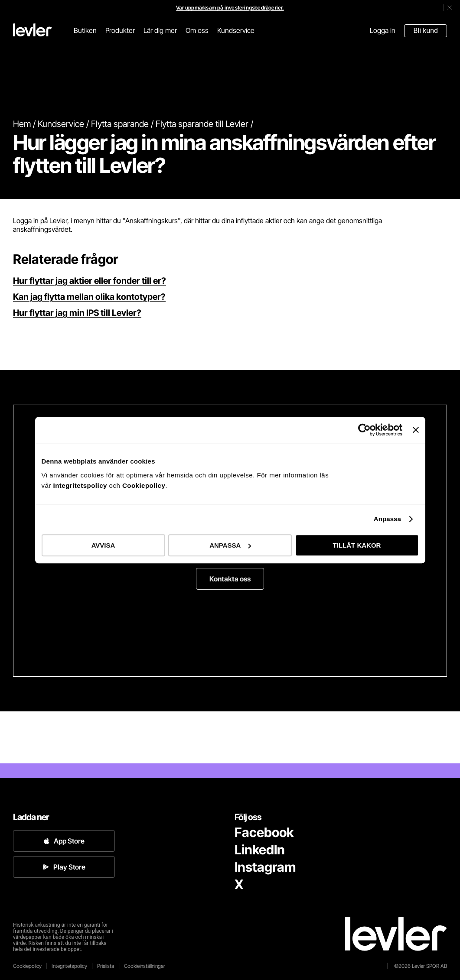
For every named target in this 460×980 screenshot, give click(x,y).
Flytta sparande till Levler (202, 124)
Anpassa (387, 519)
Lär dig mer (160, 30)
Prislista (106, 966)
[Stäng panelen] (416, 430)
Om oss (197, 30)
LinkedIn (260, 850)
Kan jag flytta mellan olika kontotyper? (89, 297)
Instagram (265, 867)
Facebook (264, 832)
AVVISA (103, 545)
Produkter (120, 30)
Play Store (64, 867)
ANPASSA (230, 545)
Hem (22, 124)
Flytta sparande (120, 124)
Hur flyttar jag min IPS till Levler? (77, 313)
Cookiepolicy (144, 485)
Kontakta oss (230, 579)
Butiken (85, 30)
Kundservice (236, 30)
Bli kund (426, 31)
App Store (64, 841)
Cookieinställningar (145, 966)
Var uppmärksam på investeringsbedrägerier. (230, 8)
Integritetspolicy (81, 485)
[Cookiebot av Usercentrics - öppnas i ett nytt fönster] (364, 430)
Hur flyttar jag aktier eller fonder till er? (90, 281)
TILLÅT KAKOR (357, 545)
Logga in (383, 30)
